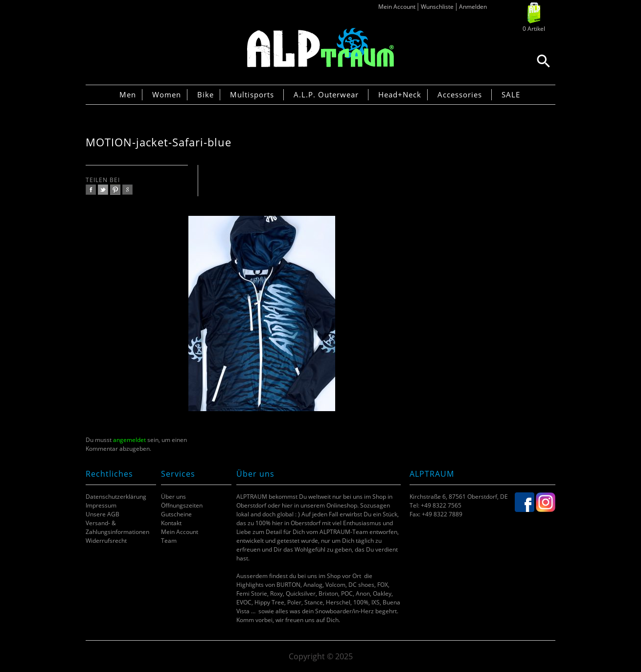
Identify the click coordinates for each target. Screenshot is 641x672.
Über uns (173, 497)
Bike (206, 94)
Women (167, 94)
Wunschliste (437, 7)
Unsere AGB (103, 514)
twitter (103, 190)
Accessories (460, 94)
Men (128, 94)
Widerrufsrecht (106, 541)
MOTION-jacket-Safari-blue (159, 142)
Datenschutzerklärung (116, 497)
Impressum (101, 505)
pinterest (115, 190)
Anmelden (473, 7)
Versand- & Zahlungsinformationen (117, 527)
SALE (511, 94)
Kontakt (171, 523)
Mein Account (397, 7)
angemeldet (129, 440)
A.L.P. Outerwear (326, 94)
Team (169, 541)
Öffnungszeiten (182, 505)
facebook (91, 190)
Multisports (252, 94)
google (127, 190)
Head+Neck (400, 94)
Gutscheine (176, 514)
